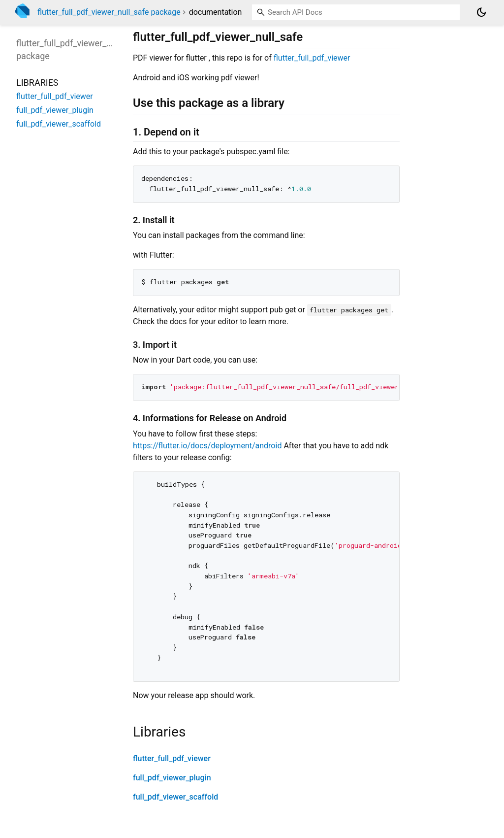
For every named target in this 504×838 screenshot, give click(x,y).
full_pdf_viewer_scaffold (175, 797)
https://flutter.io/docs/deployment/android (207, 446)
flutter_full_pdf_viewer (312, 58)
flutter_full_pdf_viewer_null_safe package (109, 12)
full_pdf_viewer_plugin (172, 778)
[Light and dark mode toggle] (481, 12)
